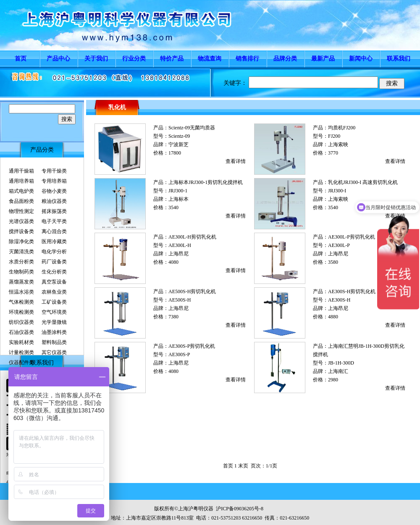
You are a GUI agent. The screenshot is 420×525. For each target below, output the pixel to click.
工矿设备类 (54, 302)
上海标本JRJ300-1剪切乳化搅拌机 (206, 182)
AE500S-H (180, 300)
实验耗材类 (21, 342)
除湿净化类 (21, 241)
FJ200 (334, 136)
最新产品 (323, 59)
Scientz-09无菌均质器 (192, 128)
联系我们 (399, 59)
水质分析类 (21, 262)
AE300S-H (339, 300)
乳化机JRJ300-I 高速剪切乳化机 (363, 182)
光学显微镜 (54, 322)
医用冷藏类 (54, 241)
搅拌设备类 (21, 231)
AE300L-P (339, 245)
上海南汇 (338, 371)
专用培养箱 (54, 181)
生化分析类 (54, 272)
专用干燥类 (54, 171)
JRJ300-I (337, 191)
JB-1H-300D (341, 363)
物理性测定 (21, 211)
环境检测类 (21, 312)
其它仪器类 (54, 352)
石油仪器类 (21, 332)
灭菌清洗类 (21, 252)
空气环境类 (54, 312)
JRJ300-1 (178, 191)
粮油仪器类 (54, 201)
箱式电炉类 (21, 191)
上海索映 (338, 144)
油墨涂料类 (54, 332)
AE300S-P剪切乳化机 (192, 346)
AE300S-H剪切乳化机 (352, 291)
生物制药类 (21, 272)
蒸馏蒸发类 (21, 282)
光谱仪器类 (21, 221)
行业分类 (134, 59)
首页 (21, 59)
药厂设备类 (54, 262)
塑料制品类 (54, 342)
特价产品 (172, 59)
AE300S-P (179, 354)
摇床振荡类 (54, 211)
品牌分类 (285, 59)
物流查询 (210, 59)
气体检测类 (21, 302)
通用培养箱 (21, 181)
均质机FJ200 (342, 128)
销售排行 (247, 59)
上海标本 (178, 199)
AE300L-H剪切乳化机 (192, 237)
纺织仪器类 (21, 322)
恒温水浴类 (21, 292)
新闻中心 (361, 59)
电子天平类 (54, 221)
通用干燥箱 (21, 171)
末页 (243, 466)
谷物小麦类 (54, 191)
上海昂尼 (178, 254)
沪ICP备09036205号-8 (240, 509)
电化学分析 (54, 252)
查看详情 (236, 161)
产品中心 (58, 59)
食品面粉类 (21, 201)
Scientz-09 (179, 136)
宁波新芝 (178, 144)
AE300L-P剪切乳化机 (352, 237)
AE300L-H (180, 245)
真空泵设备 (54, 282)
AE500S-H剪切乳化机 (192, 291)
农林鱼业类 (54, 292)
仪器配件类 (21, 362)
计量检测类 (21, 352)
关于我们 (96, 59)
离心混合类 (54, 231)
